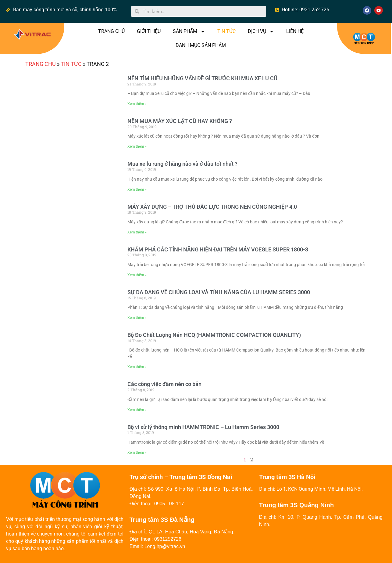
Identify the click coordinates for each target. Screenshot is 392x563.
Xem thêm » (137, 104)
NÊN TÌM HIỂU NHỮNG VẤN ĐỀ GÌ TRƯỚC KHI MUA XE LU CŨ (202, 78)
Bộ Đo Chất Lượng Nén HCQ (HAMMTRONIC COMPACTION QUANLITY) (214, 335)
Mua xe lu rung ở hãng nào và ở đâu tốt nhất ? (182, 164)
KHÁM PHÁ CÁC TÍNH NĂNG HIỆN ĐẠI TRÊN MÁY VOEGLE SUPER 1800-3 (218, 249)
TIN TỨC (226, 31)
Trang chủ (41, 64)
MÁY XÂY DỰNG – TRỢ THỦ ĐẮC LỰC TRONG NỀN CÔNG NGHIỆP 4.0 (212, 207)
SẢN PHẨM (189, 31)
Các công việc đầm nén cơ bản (164, 384)
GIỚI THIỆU (149, 31)
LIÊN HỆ (295, 31)
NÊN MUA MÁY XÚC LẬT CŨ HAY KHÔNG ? (180, 121)
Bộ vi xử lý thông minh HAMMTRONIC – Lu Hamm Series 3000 (203, 427)
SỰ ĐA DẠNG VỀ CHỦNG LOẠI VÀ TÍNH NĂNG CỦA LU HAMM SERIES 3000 (219, 292)
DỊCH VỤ (261, 31)
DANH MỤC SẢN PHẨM (201, 45)
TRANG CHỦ (111, 31)
